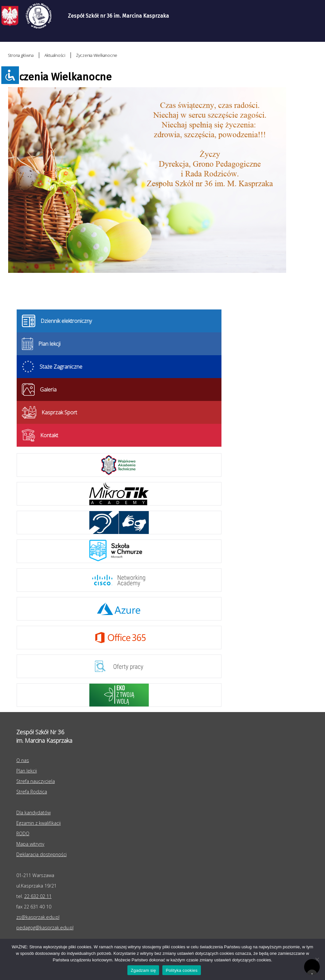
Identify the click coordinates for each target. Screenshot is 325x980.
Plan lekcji (27, 771)
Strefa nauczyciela (36, 781)
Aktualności (55, 55)
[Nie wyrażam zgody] (317, 959)
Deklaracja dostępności (41, 854)
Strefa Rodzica (32, 792)
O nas (23, 760)
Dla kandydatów (33, 813)
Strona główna (21, 55)
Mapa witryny (30, 844)
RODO (23, 833)
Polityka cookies (181, 970)
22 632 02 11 (38, 896)
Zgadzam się (143, 970)
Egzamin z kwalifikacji (39, 823)
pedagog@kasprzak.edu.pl (45, 928)
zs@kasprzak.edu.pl (38, 917)
